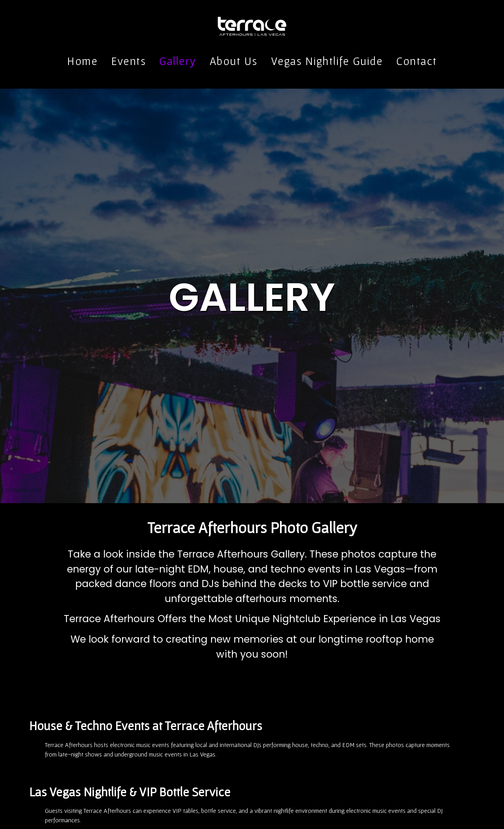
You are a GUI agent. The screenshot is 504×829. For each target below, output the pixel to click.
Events (128, 61)
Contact (417, 61)
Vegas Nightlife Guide (327, 61)
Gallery (178, 61)
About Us (233, 61)
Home (82, 61)
